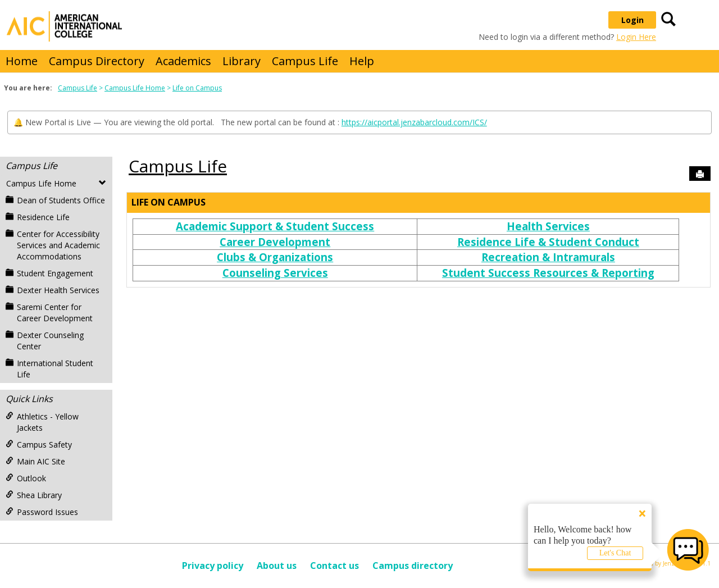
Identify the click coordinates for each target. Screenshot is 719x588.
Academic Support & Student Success (275, 226)
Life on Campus (197, 88)
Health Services (548, 226)
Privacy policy (213, 566)
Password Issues (42, 512)
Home (22, 61)
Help (362, 61)
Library (242, 61)
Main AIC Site (35, 461)
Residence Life (38, 217)
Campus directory (413, 566)
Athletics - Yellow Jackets (42, 422)
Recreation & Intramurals (548, 257)
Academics (183, 61)
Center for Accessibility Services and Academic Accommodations (53, 245)
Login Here (636, 37)
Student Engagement (49, 273)
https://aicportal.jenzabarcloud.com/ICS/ (414, 122)
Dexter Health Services (53, 290)
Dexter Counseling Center (45, 341)
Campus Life (305, 61)
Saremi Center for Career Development (49, 313)
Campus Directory (97, 61)
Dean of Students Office (55, 200)
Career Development (275, 242)
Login (632, 20)
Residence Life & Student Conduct (548, 242)
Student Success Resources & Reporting (548, 273)
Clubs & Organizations (275, 257)
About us (277, 566)
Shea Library (34, 495)
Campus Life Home (135, 88)
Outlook (26, 478)
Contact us (335, 566)
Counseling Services (275, 273)
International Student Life (49, 369)
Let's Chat (615, 553)
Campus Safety (39, 445)
